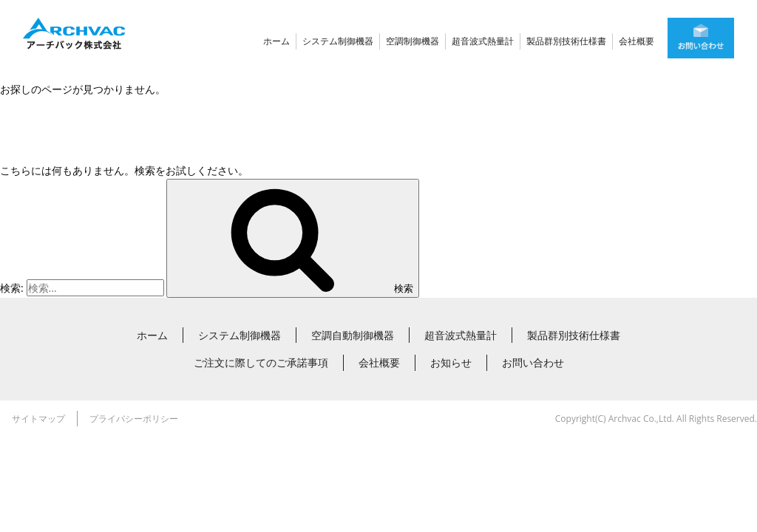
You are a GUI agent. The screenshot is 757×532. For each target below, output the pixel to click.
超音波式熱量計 (483, 41)
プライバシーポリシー (134, 419)
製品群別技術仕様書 (566, 41)
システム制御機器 (338, 41)
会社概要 (637, 41)
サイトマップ (38, 419)
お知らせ (451, 362)
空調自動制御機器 (353, 335)
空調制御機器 (413, 41)
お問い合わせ (533, 362)
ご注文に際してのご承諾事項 (261, 362)
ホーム (276, 41)
